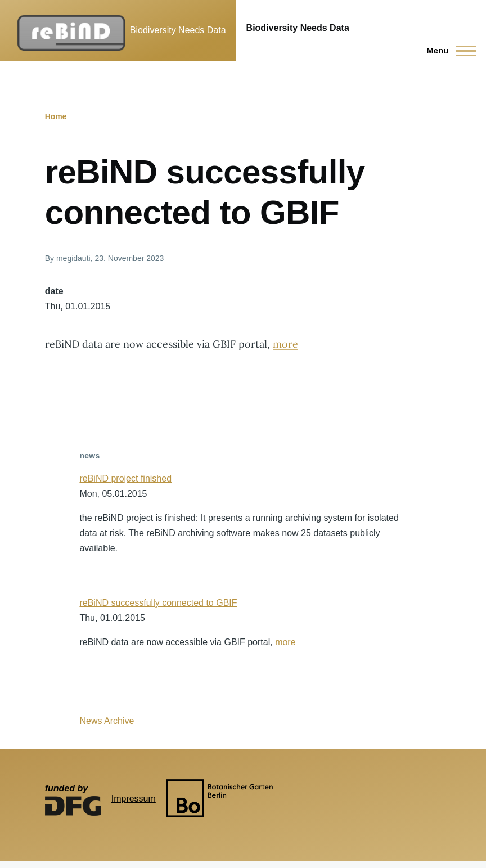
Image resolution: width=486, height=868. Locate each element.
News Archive (107, 721)
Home (56, 116)
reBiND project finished (125, 478)
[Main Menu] (448, 51)
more (285, 344)
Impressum (134, 799)
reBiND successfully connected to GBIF (158, 603)
